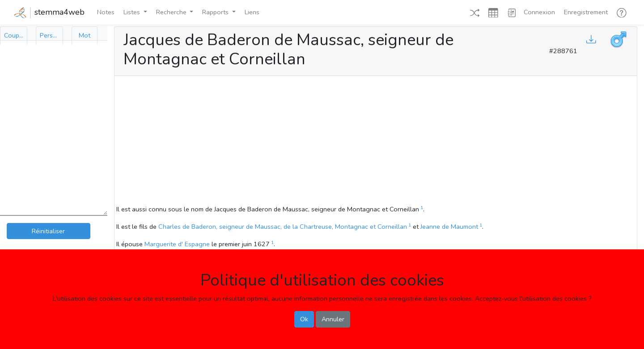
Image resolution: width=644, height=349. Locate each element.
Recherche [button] (172, 12)
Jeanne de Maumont (449, 227)
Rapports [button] (216, 12)
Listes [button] (133, 12)
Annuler (333, 319)
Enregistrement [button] (586, 12)
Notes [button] (106, 12)
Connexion (539, 12)
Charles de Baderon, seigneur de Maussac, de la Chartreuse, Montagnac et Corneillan (283, 227)
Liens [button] (252, 12)
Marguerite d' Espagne (177, 244)
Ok (304, 319)
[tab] (14, 36)
